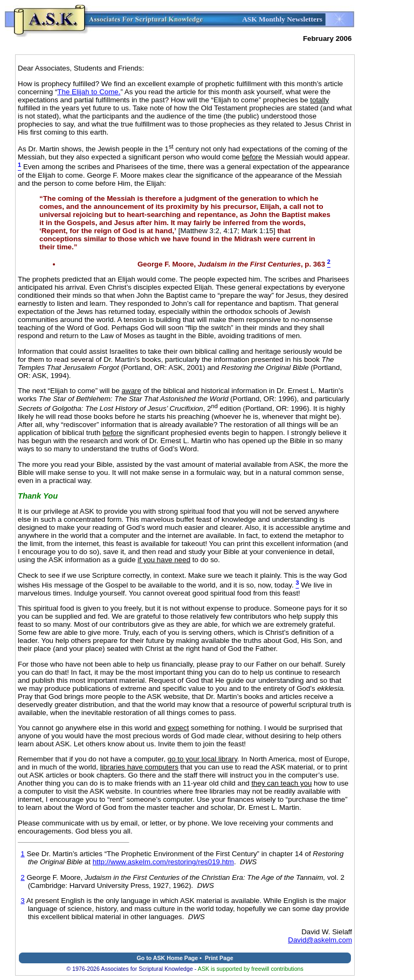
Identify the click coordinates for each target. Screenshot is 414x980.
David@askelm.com (320, 940)
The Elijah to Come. (89, 92)
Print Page (219, 958)
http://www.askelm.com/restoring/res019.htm (163, 862)
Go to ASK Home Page (167, 958)
